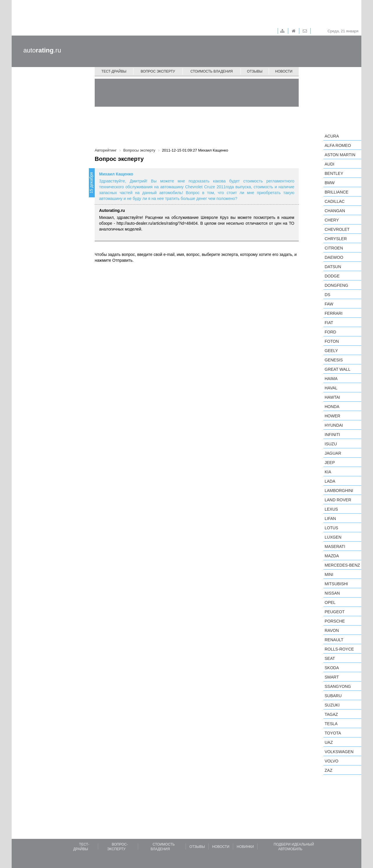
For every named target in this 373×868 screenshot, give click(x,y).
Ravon (332, 630)
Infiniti (332, 435)
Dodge (332, 276)
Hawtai (332, 397)
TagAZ (331, 714)
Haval (331, 388)
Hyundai (334, 425)
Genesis (334, 360)
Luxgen (333, 537)
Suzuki (332, 705)
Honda (332, 407)
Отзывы (255, 71)
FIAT (329, 323)
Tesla (331, 724)
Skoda (332, 668)
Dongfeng (336, 285)
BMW (330, 183)
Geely (331, 351)
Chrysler (336, 239)
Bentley (334, 173)
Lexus (331, 509)
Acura (332, 136)
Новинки (245, 847)
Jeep (330, 463)
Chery (332, 220)
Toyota (333, 733)
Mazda (332, 556)
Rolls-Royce (339, 649)
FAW (329, 304)
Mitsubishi (336, 584)
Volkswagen (339, 752)
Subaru (333, 696)
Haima (331, 379)
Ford (330, 332)
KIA (328, 472)
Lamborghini (339, 491)
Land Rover (338, 500)
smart (332, 677)
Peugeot (335, 612)
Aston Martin (340, 155)
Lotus (331, 528)
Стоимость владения (211, 71)
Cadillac (335, 201)
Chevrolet (337, 229)
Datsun (333, 267)
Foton (332, 341)
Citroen (334, 248)
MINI (329, 574)
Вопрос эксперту (158, 71)
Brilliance (337, 192)
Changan (335, 211)
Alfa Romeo (338, 145)
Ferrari (334, 313)
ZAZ (328, 770)
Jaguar (333, 453)
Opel (330, 602)
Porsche (335, 621)
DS (327, 295)
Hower (332, 416)
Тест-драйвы (114, 71)
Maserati (335, 547)
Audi (329, 164)
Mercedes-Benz (342, 565)
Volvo (331, 761)
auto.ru (42, 50)
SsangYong (338, 686)
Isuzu (331, 444)
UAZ (329, 742)
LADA (330, 481)
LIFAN (330, 519)
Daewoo (334, 257)
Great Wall (337, 369)
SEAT (330, 658)
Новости (284, 71)
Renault (334, 640)
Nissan (332, 593)
